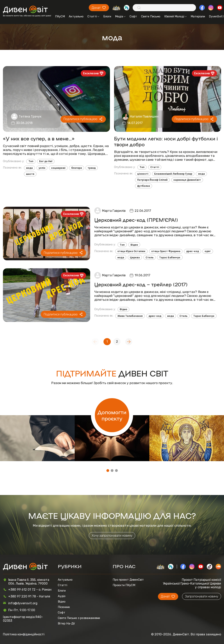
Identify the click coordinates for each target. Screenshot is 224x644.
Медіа (120, 16)
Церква (135, 257)
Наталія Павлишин (144, 116)
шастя (30, 174)
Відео (134, 245)
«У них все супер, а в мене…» (39, 138)
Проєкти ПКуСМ (124, 585)
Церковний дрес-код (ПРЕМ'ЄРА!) (136, 220)
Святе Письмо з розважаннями (79, 618)
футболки (144, 186)
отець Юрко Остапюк (131, 251)
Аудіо (62, 596)
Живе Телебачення (130, 316)
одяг (208, 251)
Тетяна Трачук (30, 116)
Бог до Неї (46, 161)
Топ (31, 161)
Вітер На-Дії (66, 623)
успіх (42, 168)
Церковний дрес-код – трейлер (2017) (141, 284)
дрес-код (193, 251)
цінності (143, 174)
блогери (77, 168)
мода (29, 168)
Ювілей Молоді (175, 16)
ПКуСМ (60, 16)
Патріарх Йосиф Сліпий (152, 180)
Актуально (76, 16)
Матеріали (198, 16)
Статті (93, 16)
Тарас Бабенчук (170, 257)
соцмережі (58, 168)
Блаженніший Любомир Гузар (173, 174)
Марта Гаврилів (114, 211)
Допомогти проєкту (112, 415)
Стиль (150, 257)
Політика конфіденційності (24, 634)
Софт (133, 16)
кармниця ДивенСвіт (187, 180)
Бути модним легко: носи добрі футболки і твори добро (166, 141)
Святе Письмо (151, 16)
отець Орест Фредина (166, 251)
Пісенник (64, 607)
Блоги (107, 16)
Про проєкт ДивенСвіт (128, 580)
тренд (92, 168)
